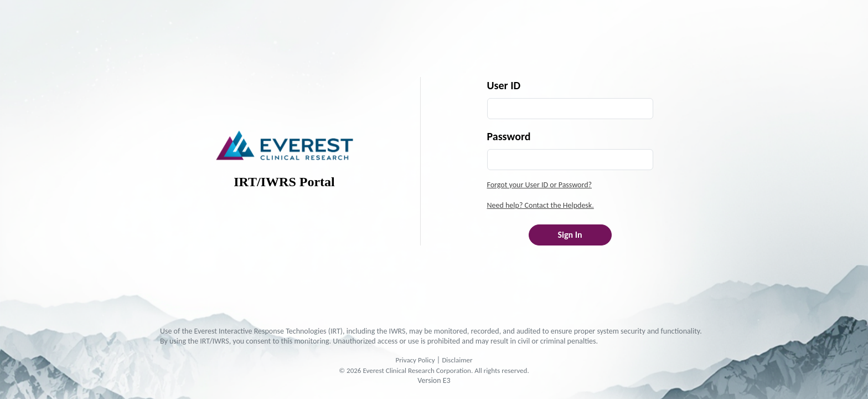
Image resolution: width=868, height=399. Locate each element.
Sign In (570, 235)
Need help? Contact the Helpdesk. (541, 205)
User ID (504, 85)
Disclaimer (457, 360)
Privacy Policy (415, 360)
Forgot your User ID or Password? (540, 185)
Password (509, 136)
